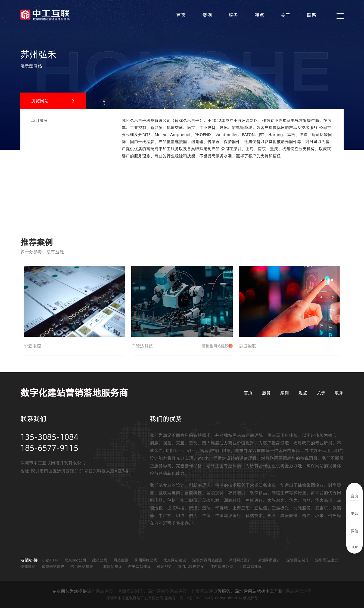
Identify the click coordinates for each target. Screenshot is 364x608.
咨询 (354, 496)
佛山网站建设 (82, 567)
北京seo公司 (75, 560)
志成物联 (248, 346)
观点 (259, 15)
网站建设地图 (299, 591)
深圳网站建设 (326, 560)
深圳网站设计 (240, 560)
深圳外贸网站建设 (207, 560)
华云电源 (32, 346)
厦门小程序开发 (191, 567)
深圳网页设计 (269, 560)
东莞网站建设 (53, 567)
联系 (312, 15)
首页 (181, 15)
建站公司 (100, 560)
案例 (207, 15)
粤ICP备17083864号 (197, 598)
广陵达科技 (182, 346)
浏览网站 (40, 101)
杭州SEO (164, 567)
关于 (285, 15)
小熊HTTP (50, 560)
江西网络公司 (222, 567)
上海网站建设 (111, 567)
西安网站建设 (139, 567)
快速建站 (28, 567)
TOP (355, 547)
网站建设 (121, 560)
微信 (354, 531)
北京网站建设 (175, 560)
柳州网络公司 (146, 560)
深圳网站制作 (298, 560)
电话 (354, 513)
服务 (233, 15)
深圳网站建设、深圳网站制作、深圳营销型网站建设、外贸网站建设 (152, 591)
